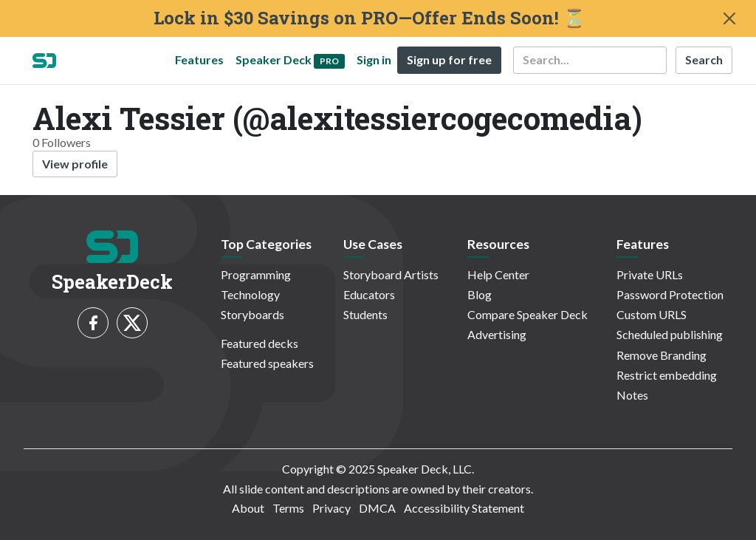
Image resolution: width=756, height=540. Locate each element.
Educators (369, 294)
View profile (75, 164)
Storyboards (252, 314)
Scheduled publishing (670, 334)
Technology (250, 294)
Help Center (498, 274)
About (248, 508)
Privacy (331, 508)
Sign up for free (449, 59)
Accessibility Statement (464, 508)
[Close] (729, 18)
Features (199, 59)
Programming (256, 274)
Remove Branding (661, 355)
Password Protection (670, 294)
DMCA (377, 508)
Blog (480, 294)
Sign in (374, 59)
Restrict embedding (667, 375)
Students (365, 314)
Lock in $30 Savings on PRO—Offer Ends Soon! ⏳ (370, 18)
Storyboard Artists (391, 274)
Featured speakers (267, 363)
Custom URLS (652, 314)
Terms (288, 508)
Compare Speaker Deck (528, 314)
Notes (632, 395)
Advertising (497, 334)
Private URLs (650, 274)
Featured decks (260, 343)
